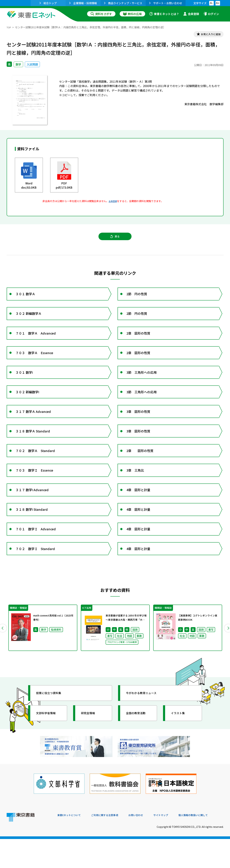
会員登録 (191, 14)
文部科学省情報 (48, 747)
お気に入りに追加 (208, 35)
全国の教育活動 (138, 747)
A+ (218, 3)
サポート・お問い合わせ (166, 3)
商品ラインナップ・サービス (123, 3)
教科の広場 (132, 14)
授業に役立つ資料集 (51, 727)
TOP (9, 27)
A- (211, 3)
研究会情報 (90, 747)
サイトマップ (171, 844)
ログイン (211, 14)
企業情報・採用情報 (83, 3)
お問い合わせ (144, 844)
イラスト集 (180, 747)
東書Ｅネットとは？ (164, 14)
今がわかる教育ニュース (144, 727)
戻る (115, 239)
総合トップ (48, 3)
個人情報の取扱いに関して (207, 844)
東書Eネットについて (71, 844)
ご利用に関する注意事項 (110, 844)
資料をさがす (101, 14)
